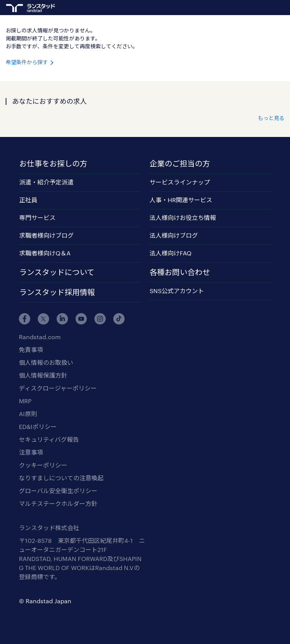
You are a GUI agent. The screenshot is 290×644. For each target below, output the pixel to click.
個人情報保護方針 (43, 375)
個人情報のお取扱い (46, 362)
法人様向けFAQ (170, 253)
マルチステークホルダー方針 (58, 503)
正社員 (28, 200)
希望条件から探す (30, 62)
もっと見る (271, 118)
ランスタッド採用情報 (57, 292)
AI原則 (28, 414)
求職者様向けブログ (46, 235)
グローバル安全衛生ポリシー (58, 491)
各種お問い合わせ (180, 272)
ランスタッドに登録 (252, 7)
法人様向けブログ (174, 235)
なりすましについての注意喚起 (61, 478)
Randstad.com (40, 337)
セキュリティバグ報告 (49, 439)
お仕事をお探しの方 (53, 163)
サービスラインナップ (180, 182)
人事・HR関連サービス (181, 200)
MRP (25, 401)
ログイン (266, 8)
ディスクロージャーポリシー (58, 388)
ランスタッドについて (57, 272)
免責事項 (31, 350)
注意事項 (31, 452)
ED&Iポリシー (38, 427)
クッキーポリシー (43, 465)
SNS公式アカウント (177, 291)
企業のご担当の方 (180, 163)
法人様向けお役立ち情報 (183, 217)
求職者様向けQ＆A (45, 253)
